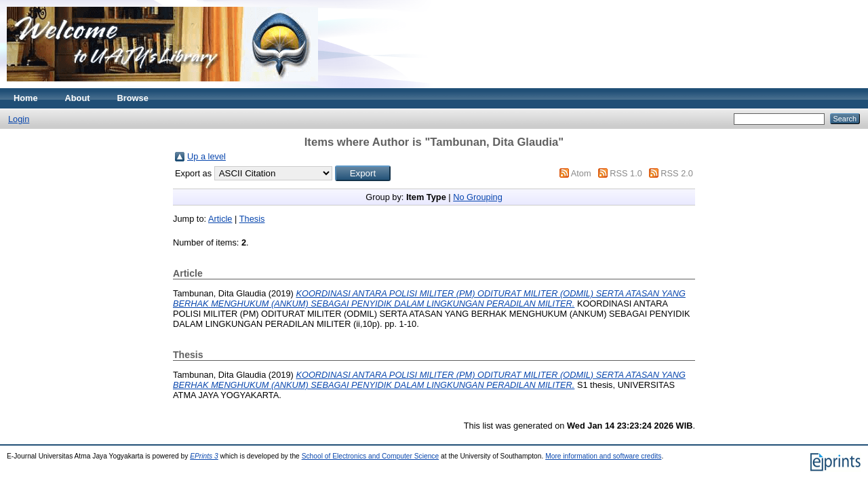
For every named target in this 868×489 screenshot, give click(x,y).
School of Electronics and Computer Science (371, 456)
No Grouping (478, 197)
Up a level (206, 156)
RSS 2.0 (677, 173)
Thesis (252, 219)
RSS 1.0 (626, 173)
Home (26, 98)
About (78, 98)
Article (220, 219)
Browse (133, 98)
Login (19, 119)
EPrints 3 (204, 456)
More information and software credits (603, 456)
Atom (581, 173)
